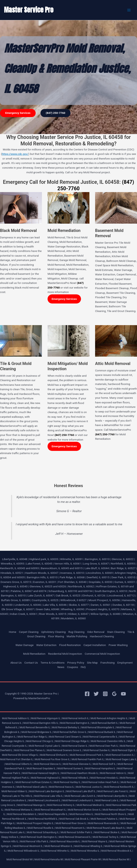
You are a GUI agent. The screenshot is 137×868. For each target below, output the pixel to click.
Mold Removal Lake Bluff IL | (81, 791)
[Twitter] (96, 694)
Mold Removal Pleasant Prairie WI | (84, 860)
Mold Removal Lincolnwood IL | (45, 800)
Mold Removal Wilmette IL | (56, 851)
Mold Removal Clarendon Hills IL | (109, 741)
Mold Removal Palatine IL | (105, 819)
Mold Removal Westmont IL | (29, 846)
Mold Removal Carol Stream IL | (66, 737)
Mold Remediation (34, 654)
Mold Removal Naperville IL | (54, 814)
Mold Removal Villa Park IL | (35, 842)
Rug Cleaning (76, 632)
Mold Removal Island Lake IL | (33, 787)
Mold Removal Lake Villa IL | (49, 796)
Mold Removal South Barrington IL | (39, 837)
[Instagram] (105, 694)
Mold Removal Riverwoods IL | (104, 823)
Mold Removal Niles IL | (82, 814)
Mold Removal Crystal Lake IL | (45, 746)
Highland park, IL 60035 (44, 559)
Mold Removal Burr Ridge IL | (33, 737)
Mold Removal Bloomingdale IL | (99, 727)
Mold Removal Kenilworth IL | (119, 787)
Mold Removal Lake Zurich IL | (81, 796)
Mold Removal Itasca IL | (62, 787)
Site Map (92, 663)
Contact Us (31, 663)
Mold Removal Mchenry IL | (62, 805)
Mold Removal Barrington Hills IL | (42, 723)
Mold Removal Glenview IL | (78, 764)
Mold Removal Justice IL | (90, 787)
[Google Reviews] (114, 694)
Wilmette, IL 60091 (71, 559)
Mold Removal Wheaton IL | (59, 846)
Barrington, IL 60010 (97, 559)
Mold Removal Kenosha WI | (49, 860)
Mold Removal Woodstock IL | (117, 851)
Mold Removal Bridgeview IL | (37, 732)
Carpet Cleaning (29, 632)
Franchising (107, 663)
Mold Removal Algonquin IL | (46, 718)
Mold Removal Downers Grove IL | (65, 750)
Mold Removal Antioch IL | (76, 718)
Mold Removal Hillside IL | (76, 778)
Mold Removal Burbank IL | (103, 732)
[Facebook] (87, 694)
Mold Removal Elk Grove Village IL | (21, 755)
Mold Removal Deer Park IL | (104, 746)
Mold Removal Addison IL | (16, 718)
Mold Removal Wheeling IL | (89, 846)
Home (13, 632)
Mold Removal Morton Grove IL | (85, 810)
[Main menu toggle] (129, 10)
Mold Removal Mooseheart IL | (51, 810)
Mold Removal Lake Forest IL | (113, 791)
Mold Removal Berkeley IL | (66, 727)
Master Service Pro (29, 10)
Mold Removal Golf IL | (105, 764)
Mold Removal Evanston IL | (120, 755)
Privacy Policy (76, 663)
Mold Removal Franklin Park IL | (89, 759)
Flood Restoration (70, 645)
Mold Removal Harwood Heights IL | (41, 773)
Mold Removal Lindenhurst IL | (78, 800)
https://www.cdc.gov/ (15, 154)
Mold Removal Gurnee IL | (71, 769)
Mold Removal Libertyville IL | (113, 796)
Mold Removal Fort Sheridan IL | (17, 759)
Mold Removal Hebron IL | (114, 773)
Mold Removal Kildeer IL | (15, 791)
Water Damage (25, 645)
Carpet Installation (95, 645)
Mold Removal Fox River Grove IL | (53, 759)
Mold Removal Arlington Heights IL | (110, 718)
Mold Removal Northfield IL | (44, 819)
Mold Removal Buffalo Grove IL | (71, 732)
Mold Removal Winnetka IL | (86, 851)
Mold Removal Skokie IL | (108, 832)
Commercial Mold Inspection (102, 654)
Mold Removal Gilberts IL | (19, 764)
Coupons (73, 667)
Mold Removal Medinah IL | (91, 805)
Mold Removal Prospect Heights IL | (36, 823)
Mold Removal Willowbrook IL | (24, 851)
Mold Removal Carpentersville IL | (101, 737)
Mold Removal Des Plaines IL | (30, 750)
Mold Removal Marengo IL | (32, 805)
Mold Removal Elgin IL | (124, 750)
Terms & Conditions (52, 663)
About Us (16, 663)
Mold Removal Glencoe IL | (48, 764)
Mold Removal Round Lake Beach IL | (107, 828)
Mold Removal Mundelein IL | (22, 814)
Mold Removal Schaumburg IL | (43, 832)
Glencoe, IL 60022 (123, 559)
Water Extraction (46, 645)
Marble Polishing (77, 636)
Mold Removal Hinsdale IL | (105, 778)
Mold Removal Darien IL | (76, 746)
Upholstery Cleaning (53, 632)
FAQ (83, 667)
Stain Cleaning (116, 632)
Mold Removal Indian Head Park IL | (101, 782)
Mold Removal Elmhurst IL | (55, 755)
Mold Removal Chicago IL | (40, 741)
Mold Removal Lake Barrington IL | (47, 791)
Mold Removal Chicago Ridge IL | (73, 741)
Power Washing (118, 645)
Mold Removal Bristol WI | (20, 860)
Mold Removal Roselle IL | (41, 828)
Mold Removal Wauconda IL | (66, 842)
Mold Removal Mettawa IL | (20, 810)
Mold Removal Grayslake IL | (42, 769)
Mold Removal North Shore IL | (111, 814)
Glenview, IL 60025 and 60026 (48, 586)
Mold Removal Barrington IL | (75, 723)
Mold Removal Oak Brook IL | (75, 819)
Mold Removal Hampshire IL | (101, 769)
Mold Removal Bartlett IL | (105, 723)
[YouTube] (123, 694)
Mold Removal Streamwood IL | (75, 837)
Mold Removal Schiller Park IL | (77, 832)
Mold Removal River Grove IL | (72, 823)
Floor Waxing (56, 636)
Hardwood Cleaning (102, 636)
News (61, 667)
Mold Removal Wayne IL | (95, 842)
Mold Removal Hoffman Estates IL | (34, 782)
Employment (125, 663)
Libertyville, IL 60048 (15, 559)
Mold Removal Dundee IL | (97, 750)
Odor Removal (96, 632)
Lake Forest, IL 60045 (39, 564)
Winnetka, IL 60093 (12, 564)
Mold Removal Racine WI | (117, 860)
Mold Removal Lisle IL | (108, 800)
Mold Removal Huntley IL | (68, 782)
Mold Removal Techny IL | (106, 837)
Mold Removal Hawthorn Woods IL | (80, 773)
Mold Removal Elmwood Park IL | (87, 755)
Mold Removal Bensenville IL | (35, 727)
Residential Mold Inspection (65, 654)
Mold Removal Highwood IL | (46, 778)
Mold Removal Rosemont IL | (71, 828)
